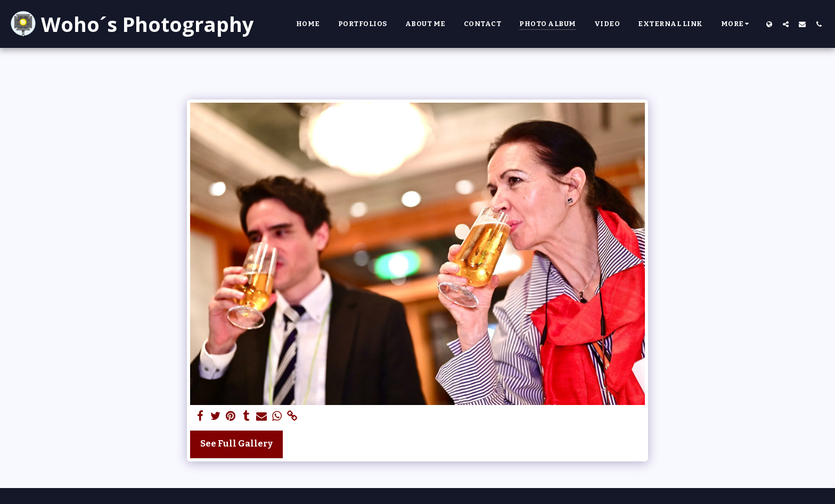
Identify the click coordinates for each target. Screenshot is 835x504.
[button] (786, 24)
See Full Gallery (236, 444)
